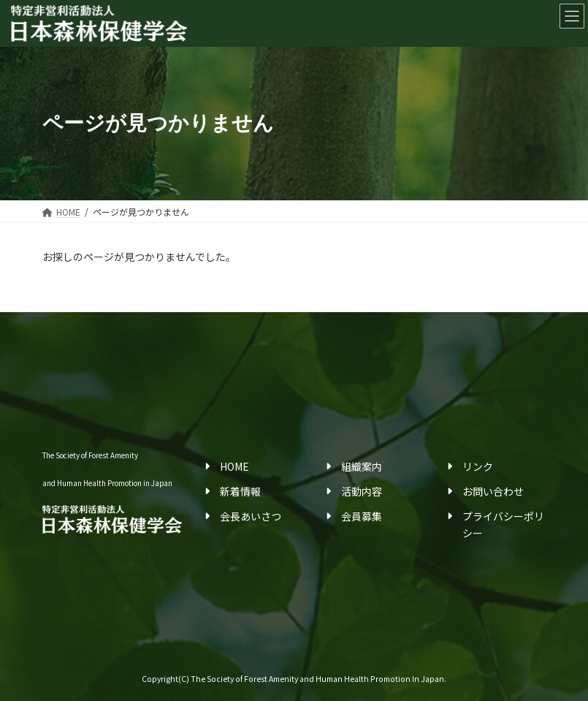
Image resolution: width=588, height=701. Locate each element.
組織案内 (362, 466)
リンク (478, 466)
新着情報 (240, 491)
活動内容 (362, 491)
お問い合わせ (493, 491)
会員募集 (362, 516)
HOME (234, 466)
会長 (230, 516)
